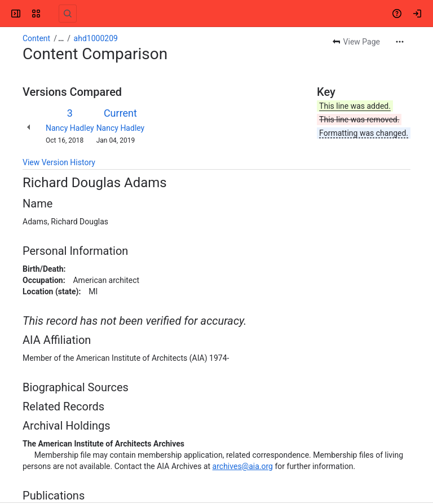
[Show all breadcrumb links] (61, 38)
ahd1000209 (96, 38)
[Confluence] (52, 14)
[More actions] (400, 42)
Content (36, 38)
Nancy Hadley (70, 128)
